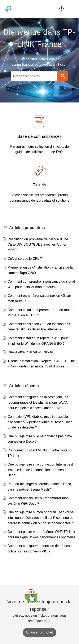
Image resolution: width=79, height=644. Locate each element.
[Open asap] (31, 596)
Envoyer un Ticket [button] (39, 632)
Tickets (39, 185)
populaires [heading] (27, 228)
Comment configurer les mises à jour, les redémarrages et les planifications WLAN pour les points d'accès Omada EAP (38, 402)
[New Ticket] (39, 632)
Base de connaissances (39, 136)
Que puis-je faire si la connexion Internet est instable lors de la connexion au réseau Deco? (40, 470)
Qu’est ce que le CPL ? (25, 259)
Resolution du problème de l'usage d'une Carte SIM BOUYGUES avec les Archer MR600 (38, 245)
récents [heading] (24, 386)
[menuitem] (62, 9)
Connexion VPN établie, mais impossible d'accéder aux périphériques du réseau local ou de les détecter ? (40, 422)
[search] (34, 76)
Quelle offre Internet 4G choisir (30, 352)
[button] (62, 9)
